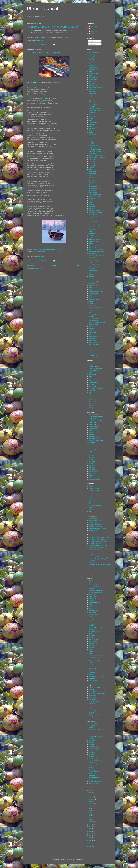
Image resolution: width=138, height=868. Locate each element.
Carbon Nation (92, 419)
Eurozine (91, 373)
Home (54, 265)
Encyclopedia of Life (94, 438)
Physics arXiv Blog (93, 214)
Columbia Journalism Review (96, 291)
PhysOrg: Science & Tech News (97, 323)
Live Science (92, 384)
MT (91, 29)
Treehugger (92, 475)
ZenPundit (91, 277)
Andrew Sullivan (93, 68)
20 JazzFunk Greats (94, 581)
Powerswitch (92, 468)
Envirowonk (92, 442)
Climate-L (91, 430)
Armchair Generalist (94, 74)
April (90, 815)
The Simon (91, 406)
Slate (90, 334)
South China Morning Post (95, 336)
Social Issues (92, 230)
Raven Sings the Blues (94, 657)
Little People (92, 766)
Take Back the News (94, 778)
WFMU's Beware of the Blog (96, 677)
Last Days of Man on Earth (95, 628)
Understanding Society (94, 265)
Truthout (91, 352)
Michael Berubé (93, 187)
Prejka (90, 653)
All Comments (93, 44)
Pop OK (91, 651)
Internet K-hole (92, 695)
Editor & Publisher (93, 551)
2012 (90, 824)
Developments (92, 496)
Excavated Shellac (93, 610)
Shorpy (90, 707)
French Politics (92, 140)
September (92, 804)
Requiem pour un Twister (95, 659)
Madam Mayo (92, 181)
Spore (90, 508)
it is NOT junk (92, 161)
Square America (93, 711)
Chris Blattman (92, 107)
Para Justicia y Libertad (95, 506)
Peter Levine (92, 208)
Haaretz (91, 303)
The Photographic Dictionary (96, 715)
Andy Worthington (93, 70)
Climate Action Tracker (94, 425)
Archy (90, 72)
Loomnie (91, 179)
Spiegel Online (92, 338)
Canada (39, 82)
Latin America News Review (96, 309)
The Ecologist (92, 473)
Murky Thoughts (93, 193)
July (90, 808)
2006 (90, 838)
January (91, 822)
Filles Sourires (92, 612)
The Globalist (92, 400)
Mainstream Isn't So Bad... (95, 632)
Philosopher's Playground (95, 212)
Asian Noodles (92, 741)
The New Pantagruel (94, 404)
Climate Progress (93, 428)
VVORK (91, 780)
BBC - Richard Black (94, 415)
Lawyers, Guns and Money (95, 175)
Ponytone (91, 649)
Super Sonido (92, 665)
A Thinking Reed (93, 56)
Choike (90, 486)
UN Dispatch (92, 354)
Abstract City (92, 60)
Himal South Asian (93, 382)
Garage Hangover (93, 620)
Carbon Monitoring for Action (96, 417)
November (91, 799)
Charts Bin (91, 745)
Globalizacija (92, 500)
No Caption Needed (94, 701)
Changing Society (93, 105)
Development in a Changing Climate (98, 494)
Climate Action (92, 423)
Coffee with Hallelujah (94, 109)
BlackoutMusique (93, 595)
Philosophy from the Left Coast (97, 526)
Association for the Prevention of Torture (99, 537)
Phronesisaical (42, 9)
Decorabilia (92, 119)
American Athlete (93, 585)
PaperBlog (91, 204)
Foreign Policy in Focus (95, 553)
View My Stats (91, 846)
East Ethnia (92, 124)
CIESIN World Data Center (95, 421)
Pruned (91, 220)
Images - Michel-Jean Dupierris (97, 693)
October (91, 801)
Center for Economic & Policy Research (99, 541)
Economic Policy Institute (95, 549)
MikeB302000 (92, 191)
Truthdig (91, 408)
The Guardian (92, 340)
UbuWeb (91, 671)
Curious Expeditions (94, 748)
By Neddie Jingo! (93, 101)
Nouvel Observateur (94, 319)
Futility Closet (92, 142)
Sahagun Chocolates (94, 772)
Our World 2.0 (92, 464)
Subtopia (91, 232)
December (91, 797)
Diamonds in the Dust (94, 602)
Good (90, 379)
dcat (90, 115)
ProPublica (91, 327)
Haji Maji (91, 622)
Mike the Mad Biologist (94, 189)
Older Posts (78, 265)
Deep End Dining (93, 750)
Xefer (90, 273)
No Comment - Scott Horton (96, 197)
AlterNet (91, 288)
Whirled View (92, 269)
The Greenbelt (92, 247)
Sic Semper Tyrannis (94, 228)
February (91, 819)
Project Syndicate (93, 325)
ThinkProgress (92, 259)
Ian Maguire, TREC (94, 726)
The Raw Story (92, 346)
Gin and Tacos (92, 144)
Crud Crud (91, 600)
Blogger (83, 859)
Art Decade (92, 589)
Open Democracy (93, 321)
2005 (90, 840)
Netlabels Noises (93, 643)
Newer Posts (31, 265)
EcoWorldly (92, 434)
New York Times (40, 41)
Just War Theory (93, 523)
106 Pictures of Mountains (95, 737)
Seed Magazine (93, 396)
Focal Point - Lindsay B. (95, 136)
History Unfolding (93, 154)
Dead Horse (92, 117)
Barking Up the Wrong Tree (96, 87)
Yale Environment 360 (94, 479)
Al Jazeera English (93, 284)
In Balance (91, 452)
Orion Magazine (93, 462)
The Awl (91, 243)
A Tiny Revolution (93, 58)
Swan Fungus (92, 667)
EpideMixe (91, 689)
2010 (90, 829)
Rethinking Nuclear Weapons (96, 222)
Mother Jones (92, 386)
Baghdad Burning (93, 79)
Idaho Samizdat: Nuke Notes (96, 156)
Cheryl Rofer (94, 26)
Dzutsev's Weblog (93, 122)
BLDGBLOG (92, 91)
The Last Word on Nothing (95, 249)
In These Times (93, 305)
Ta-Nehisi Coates (93, 236)
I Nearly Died (92, 762)
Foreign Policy (92, 375)
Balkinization (92, 81)
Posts (90, 41)
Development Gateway (94, 490)
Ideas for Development (94, 502)
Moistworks (92, 634)
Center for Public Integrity (95, 543)
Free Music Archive (94, 614)
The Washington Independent (96, 350)
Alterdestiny (92, 66)
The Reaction (92, 253)
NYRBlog (91, 200)
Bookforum (91, 289)
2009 (90, 831)
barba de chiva (94, 31)
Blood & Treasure (93, 93)
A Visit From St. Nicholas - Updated (43, 53)
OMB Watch (92, 561)
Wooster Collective (93, 784)
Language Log (92, 173)
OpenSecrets (92, 563)
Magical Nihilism (93, 183)
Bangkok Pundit (93, 85)
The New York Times (94, 344)
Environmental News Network (96, 440)
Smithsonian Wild (93, 709)
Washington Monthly (94, 267)
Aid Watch (91, 62)
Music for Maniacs (93, 639)
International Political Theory (96, 521)
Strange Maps (92, 774)
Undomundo (92, 673)
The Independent (93, 342)
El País (90, 297)
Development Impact (94, 492)
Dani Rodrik (92, 113)
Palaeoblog (92, 202)
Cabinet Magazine (93, 367)
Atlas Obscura (92, 743)
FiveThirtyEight (92, 134)
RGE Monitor (92, 329)
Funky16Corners (93, 616)
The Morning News (93, 402)
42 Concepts (92, 739)
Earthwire (91, 432)
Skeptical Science (93, 471)
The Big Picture (93, 713)
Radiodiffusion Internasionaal (96, 655)
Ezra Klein (91, 132)
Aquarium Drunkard (94, 587)
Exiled (90, 130)
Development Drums (94, 488)
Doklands (91, 604)
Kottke (90, 169)
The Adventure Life (93, 241)
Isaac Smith (92, 159)
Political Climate (93, 466)
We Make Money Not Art (95, 782)
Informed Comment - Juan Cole (97, 158)
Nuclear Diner (40, 257)
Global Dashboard (93, 146)
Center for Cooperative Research (97, 539)
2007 (90, 836)
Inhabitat (91, 454)
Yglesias (91, 275)
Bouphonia (91, 97)
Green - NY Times (93, 450)
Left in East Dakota (93, 177)
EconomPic (92, 126)
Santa (43, 251)
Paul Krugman (92, 206)
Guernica (91, 380)
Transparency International (95, 572)
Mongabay (91, 458)
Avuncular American (94, 78)
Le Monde (91, 311)
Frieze (90, 377)
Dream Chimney (93, 606)
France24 (91, 301)
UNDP (90, 510)
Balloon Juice (92, 83)
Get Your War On (93, 758)
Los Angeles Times (93, 315)
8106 (90, 583)
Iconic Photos (92, 691)
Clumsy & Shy (92, 597)
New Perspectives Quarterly (96, 388)
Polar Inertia (92, 703)
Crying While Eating (94, 746)
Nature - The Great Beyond (96, 195)
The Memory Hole (93, 570)
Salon (90, 330)
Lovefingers (92, 630)
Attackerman (92, 76)
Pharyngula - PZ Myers (95, 210)
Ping (90, 392)
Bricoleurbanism (93, 99)
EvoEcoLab (92, 444)
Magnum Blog (92, 697)
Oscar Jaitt (91, 728)
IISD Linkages (92, 504)
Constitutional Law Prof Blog (96, 111)
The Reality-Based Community (96, 255)
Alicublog (91, 64)
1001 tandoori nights (94, 52)
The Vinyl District (93, 669)
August (91, 806)
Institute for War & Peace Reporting (98, 557)
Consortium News (93, 293)
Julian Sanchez (93, 167)
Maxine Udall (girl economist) (96, 185)
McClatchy (91, 317)
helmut (92, 34)
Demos (90, 295)
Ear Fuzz (91, 608)
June (90, 810)
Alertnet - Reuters (93, 286)
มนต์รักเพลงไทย (93, 680)
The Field (91, 245)
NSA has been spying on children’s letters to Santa (47, 250)
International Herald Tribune (96, 307)
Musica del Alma (93, 641)
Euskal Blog (92, 128)
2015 (90, 791)
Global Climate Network (95, 448)
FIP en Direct (92, 756)
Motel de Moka (92, 636)
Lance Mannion (93, 171)
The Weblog (92, 257)
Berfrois (91, 363)
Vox (90, 574)
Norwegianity (92, 199)
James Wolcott (92, 165)
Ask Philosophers (93, 519)
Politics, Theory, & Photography (97, 216)
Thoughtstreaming (93, 261)
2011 (90, 827)
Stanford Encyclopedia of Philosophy (98, 528)
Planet (90, 394)
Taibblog (91, 238)
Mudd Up (91, 638)
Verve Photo (92, 717)
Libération (91, 313)
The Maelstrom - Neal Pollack (96, 251)
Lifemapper (92, 456)
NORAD (47, 98)
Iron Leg (91, 624)
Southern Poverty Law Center (96, 568)
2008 (90, 833)
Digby (90, 120)
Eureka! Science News (94, 299)
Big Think (91, 365)
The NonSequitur (93, 530)
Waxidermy (92, 675)
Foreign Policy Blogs (94, 138)
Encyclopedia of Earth (94, 436)
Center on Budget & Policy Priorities (98, 545)
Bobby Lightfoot (93, 95)
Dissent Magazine (93, 371)
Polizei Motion (92, 647)
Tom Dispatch (92, 263)
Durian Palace (92, 752)
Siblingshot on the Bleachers (96, 661)
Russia (32, 82)
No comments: (48, 45)
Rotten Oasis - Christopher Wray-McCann (99, 705)
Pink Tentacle (92, 768)
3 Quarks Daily (92, 54)
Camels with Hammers (94, 103)
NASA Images (92, 699)
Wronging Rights (93, 271)
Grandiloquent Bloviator (95, 150)
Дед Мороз (36, 251)
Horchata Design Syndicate (96, 760)
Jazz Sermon (92, 626)
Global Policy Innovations (95, 498)
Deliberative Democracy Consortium (98, 547)
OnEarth (91, 460)
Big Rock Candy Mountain (95, 593)
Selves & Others (93, 332)
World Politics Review (94, 356)
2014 (90, 793)
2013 (90, 795)
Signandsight (92, 398)
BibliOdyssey (92, 89)
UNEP (90, 477)
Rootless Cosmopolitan (95, 226)
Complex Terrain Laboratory (96, 369)
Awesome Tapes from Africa (96, 591)
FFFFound (91, 754)
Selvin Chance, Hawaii (94, 730)
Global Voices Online (94, 148)
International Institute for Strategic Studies (99, 559)
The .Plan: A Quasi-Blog (95, 240)
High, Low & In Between (95, 152)
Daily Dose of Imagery (94, 688)
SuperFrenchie (92, 234)
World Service (92, 679)
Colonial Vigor (92, 599)
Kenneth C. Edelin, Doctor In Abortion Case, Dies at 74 (52, 27)
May (90, 813)
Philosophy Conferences (95, 525)
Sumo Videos (92, 776)
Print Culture (92, 218)
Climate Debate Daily (94, 426)
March (90, 817)
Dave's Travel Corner (94, 724)
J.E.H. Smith (92, 163)
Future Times (92, 618)
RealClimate (92, 469)
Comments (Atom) (38, 268)
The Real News (93, 348)
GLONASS (30, 98)
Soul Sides (91, 663)
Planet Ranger (92, 770)
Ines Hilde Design (93, 764)
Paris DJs (91, 645)
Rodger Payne (92, 224)
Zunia (90, 512)
